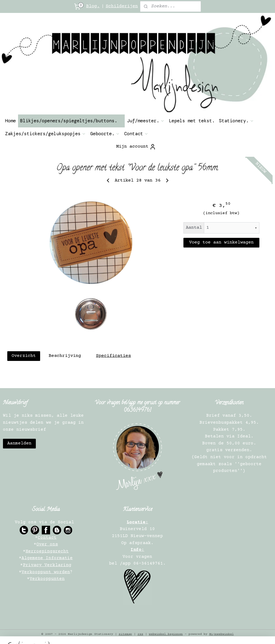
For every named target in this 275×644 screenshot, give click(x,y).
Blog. (93, 6)
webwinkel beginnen (166, 634)
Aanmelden (19, 443)
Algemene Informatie (47, 558)
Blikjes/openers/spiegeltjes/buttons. (71, 121)
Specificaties (113, 356)
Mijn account (136, 147)
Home (11, 121)
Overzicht (24, 356)
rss (140, 634)
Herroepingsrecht (47, 551)
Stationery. (236, 121)
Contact (136, 134)
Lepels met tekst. (192, 121)
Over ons (47, 544)
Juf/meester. (146, 121)
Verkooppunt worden (46, 572)
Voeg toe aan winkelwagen (221, 243)
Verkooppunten (47, 579)
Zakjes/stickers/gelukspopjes (46, 134)
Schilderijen (122, 6)
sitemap (125, 634)
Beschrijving (65, 356)
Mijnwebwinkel (222, 634)
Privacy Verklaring (47, 565)
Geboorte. (105, 134)
